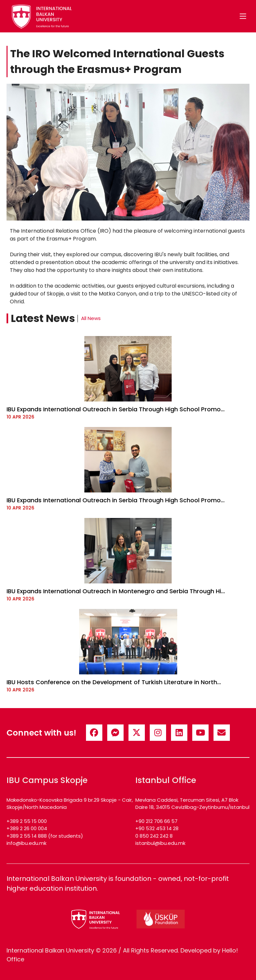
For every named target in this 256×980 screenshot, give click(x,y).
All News (91, 318)
